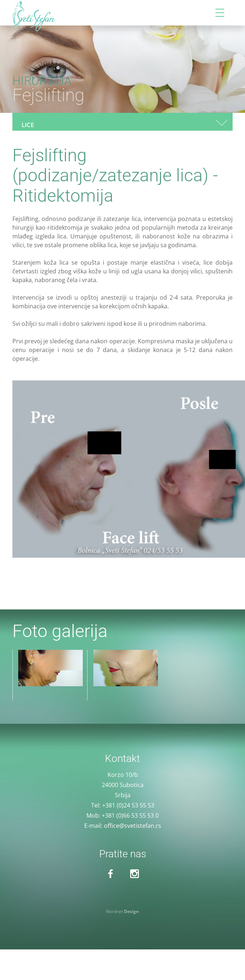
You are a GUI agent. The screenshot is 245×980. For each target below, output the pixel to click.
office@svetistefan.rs (133, 826)
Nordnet (122, 911)
